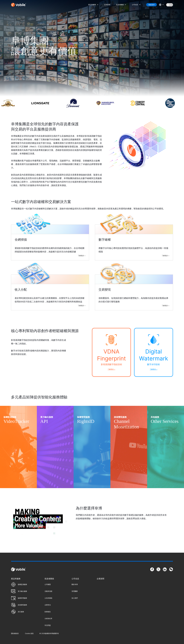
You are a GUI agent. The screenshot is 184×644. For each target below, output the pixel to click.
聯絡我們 (151, 5)
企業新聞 (107, 5)
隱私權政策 (15, 633)
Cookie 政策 (29, 633)
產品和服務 (92, 5)
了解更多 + (82, 256)
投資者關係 (120, 5)
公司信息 (135, 5)
